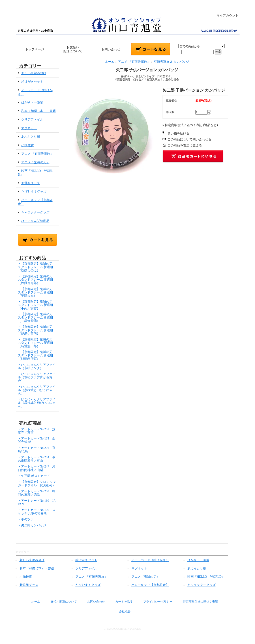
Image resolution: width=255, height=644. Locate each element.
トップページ (35, 49)
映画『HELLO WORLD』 (206, 577)
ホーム (110, 62)
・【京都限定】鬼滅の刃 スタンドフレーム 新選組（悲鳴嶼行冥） (37, 355)
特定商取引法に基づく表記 (197, 602)
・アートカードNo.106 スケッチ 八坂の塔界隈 (37, 512)
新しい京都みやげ (34, 73)
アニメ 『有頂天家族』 (37, 154)
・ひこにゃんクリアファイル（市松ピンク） (37, 366)
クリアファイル (32, 120)
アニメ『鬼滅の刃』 (35, 162)
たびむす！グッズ (34, 192)
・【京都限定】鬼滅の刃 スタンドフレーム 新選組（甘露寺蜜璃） (37, 318)
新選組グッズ (31, 183)
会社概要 (121, 611)
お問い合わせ (111, 49)
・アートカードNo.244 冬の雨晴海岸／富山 (37, 459)
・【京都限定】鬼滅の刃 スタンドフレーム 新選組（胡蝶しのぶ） (37, 267)
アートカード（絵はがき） (150, 560)
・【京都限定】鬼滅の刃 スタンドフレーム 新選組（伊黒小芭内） (37, 330)
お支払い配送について (73, 49)
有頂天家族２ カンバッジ (171, 62)
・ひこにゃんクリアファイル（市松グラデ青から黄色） (37, 377)
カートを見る (121, 602)
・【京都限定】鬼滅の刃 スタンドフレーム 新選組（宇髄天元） (37, 292)
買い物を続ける (178, 133)
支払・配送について (60, 602)
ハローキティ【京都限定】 (150, 585)
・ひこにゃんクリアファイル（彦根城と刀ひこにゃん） (37, 390)
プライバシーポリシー (155, 602)
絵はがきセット (32, 82)
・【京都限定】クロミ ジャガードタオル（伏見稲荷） (37, 484)
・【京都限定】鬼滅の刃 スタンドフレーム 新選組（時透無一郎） (37, 343)
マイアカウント (225, 16)
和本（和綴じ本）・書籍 (39, 111)
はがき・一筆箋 (32, 102)
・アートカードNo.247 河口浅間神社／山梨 (37, 468)
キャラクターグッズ (35, 212)
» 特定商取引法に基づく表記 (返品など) (190, 125)
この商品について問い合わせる (189, 139)
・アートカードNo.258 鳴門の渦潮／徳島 (37, 493)
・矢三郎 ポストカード (34, 476)
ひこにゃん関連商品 (35, 221)
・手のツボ (26, 519)
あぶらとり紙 (31, 137)
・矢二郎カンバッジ (32, 525)
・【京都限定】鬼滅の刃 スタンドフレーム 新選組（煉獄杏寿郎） (37, 280)
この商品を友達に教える (185, 145)
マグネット (29, 128)
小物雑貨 (28, 145)
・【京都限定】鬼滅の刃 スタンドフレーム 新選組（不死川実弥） (37, 305)
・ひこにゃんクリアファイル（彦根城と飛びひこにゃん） (37, 403)
